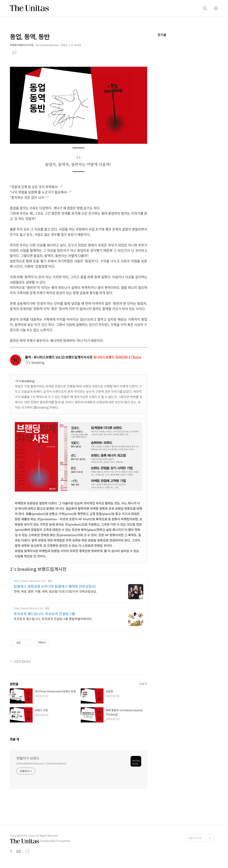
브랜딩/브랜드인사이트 (22, 45)
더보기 (143, 684)
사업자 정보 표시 (20, 661)
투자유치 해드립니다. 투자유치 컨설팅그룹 (44, 614)
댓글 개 (14, 739)
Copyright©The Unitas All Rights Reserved (34, 836)
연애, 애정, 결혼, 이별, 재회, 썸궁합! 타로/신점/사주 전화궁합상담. (55, 591)
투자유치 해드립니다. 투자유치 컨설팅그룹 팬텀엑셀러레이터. (53, 619)
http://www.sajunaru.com (30, 581)
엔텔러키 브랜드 (28, 758)
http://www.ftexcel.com (29, 608)
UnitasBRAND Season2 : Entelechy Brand (41, 763)
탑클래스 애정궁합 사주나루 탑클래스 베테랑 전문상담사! (55, 586)
